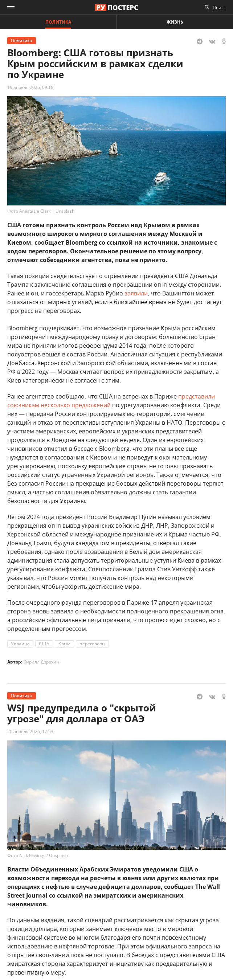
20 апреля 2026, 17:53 (30, 732)
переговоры (92, 644)
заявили (136, 293)
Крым (64, 644)
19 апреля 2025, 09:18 (30, 87)
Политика (58, 22)
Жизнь (175, 22)
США (44, 644)
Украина (20, 644)
